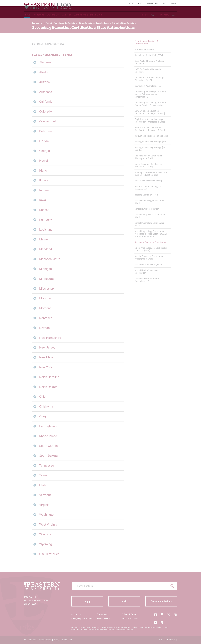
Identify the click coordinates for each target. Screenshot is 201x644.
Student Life (53, 15)
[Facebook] (155, 615)
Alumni (174, 3)
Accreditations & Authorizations (65, 23)
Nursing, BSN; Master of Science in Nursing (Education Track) (151, 174)
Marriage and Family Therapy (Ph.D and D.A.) (151, 149)
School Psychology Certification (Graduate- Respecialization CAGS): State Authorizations (151, 234)
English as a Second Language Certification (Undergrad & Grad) (150, 121)
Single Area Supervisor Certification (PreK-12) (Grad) (151, 249)
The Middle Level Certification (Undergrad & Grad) (148, 157)
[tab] (78, 62)
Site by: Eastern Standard (63, 640)
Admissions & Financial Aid (88, 15)
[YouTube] (155, 622)
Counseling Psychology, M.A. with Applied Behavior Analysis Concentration (150, 94)
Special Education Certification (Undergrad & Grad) (149, 258)
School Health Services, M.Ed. (148, 265)
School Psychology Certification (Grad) (149, 224)
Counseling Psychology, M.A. (148, 86)
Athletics (67, 15)
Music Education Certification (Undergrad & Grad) (148, 166)
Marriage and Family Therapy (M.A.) (151, 142)
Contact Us (76, 614)
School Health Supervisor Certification (146, 272)
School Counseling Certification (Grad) (149, 202)
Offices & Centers (130, 614)
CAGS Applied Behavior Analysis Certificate (149, 62)
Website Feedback (130, 619)
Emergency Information (82, 619)
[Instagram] (162, 615)
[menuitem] (167, 15)
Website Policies (30, 640)
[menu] (153, 161)
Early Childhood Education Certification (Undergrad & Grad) (150, 112)
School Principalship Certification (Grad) (150, 216)
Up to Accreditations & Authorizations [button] (146, 43)
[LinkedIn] (175, 615)
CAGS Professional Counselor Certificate (148, 71)
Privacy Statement (45, 640)
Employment (102, 614)
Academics (38, 15)
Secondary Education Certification (150, 242)
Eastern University (39, 23)
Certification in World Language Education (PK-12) (149, 79)
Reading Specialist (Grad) (147, 195)
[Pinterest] (162, 622)
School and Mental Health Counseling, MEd (147, 280)
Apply (131, 3)
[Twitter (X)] (169, 615)
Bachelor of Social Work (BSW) (149, 55)
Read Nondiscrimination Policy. (123, 630)
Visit (140, 3)
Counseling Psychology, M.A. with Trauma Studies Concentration (150, 104)
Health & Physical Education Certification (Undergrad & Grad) (150, 129)
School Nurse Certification (147, 209)
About (27, 15)
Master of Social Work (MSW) (148, 181)
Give (165, 3)
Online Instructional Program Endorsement (148, 188)
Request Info (153, 3)
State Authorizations (86, 23)
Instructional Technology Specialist (151, 136)
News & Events (103, 619)
